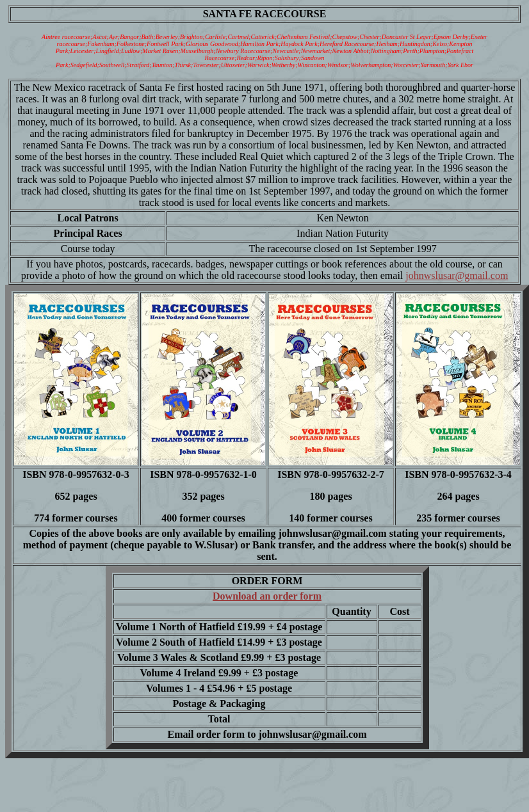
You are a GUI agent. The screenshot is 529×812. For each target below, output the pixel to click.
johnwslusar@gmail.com (457, 275)
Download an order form (267, 596)
